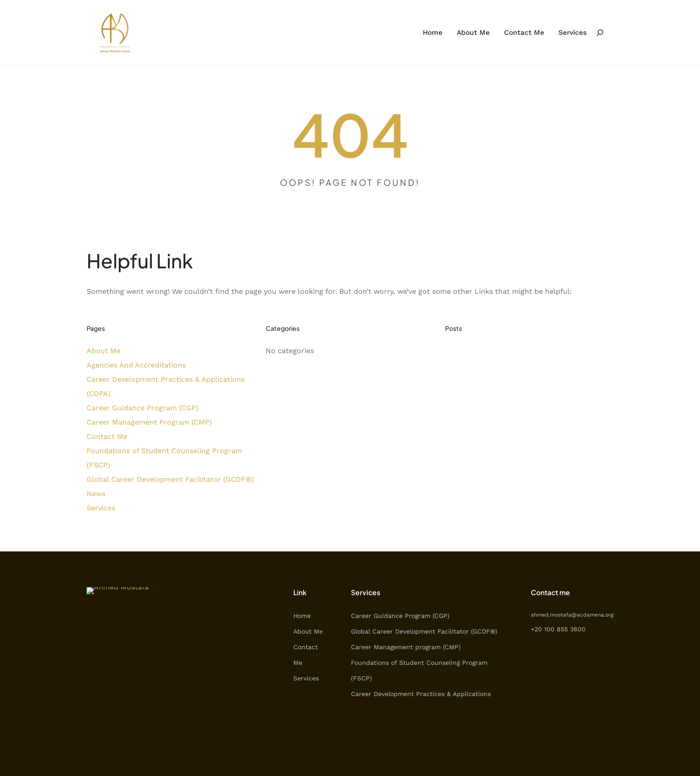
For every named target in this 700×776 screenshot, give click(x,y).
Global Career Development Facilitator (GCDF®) (170, 479)
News (96, 494)
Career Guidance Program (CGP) (143, 408)
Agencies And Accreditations (136, 365)
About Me (104, 351)
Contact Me (107, 436)
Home (302, 616)
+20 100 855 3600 (558, 629)
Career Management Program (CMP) (149, 422)
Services (101, 508)
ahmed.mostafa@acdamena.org (572, 615)
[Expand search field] (600, 32)
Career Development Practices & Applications (421, 694)
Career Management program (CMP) (406, 647)
